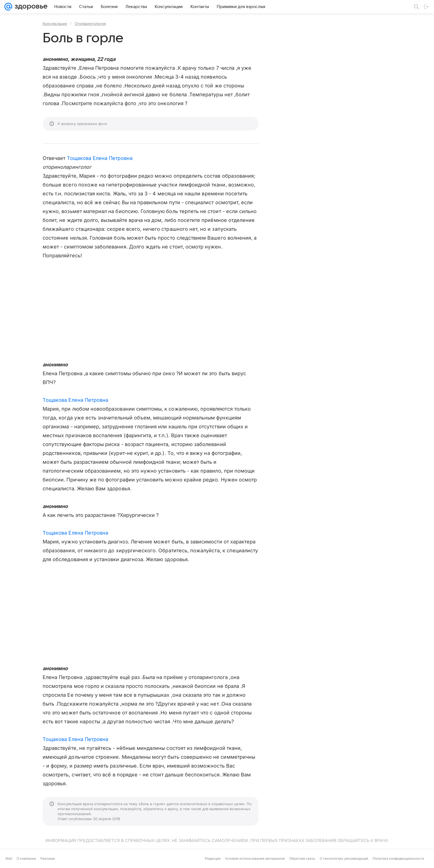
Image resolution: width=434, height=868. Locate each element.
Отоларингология (90, 24)
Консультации (55, 24)
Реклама (48, 858)
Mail (9, 858)
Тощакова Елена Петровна (100, 158)
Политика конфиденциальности (398, 858)
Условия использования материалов (255, 858)
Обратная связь (302, 858)
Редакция (213, 858)
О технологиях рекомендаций (344, 858)
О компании (26, 858)
